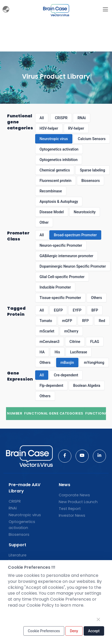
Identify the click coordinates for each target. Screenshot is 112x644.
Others (97, 298)
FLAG (95, 342)
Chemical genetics (55, 170)
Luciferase (79, 352)
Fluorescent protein (55, 181)
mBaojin (67, 363)
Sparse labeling (92, 170)
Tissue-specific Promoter (60, 298)
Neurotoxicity (85, 212)
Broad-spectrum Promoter (75, 235)
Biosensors (90, 181)
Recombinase (51, 191)
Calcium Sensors (92, 139)
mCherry (71, 331)
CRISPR (61, 118)
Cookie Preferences (44, 631)
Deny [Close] (74, 631)
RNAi (82, 118)
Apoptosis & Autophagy (59, 202)
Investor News (72, 515)
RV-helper (76, 128)
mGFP (67, 321)
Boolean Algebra (87, 386)
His (57, 352)
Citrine (75, 342)
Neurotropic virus (54, 139)
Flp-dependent (51, 386)
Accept (94, 631)
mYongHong (94, 363)
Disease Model (52, 212)
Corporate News (74, 495)
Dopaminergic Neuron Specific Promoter (73, 266)
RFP (85, 321)
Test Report (70, 509)
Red (102, 321)
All (42, 118)
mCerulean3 (50, 342)
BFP (95, 310)
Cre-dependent (66, 375)
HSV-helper (49, 128)
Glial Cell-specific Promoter (62, 277)
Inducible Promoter (55, 287)
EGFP (58, 310)
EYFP (77, 310)
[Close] (98, 619)
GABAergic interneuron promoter (66, 256)
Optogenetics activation (59, 149)
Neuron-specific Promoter (61, 245)
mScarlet (47, 331)
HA (42, 352)
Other (44, 222)
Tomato (46, 321)
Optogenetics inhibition (59, 160)
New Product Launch (78, 502)
